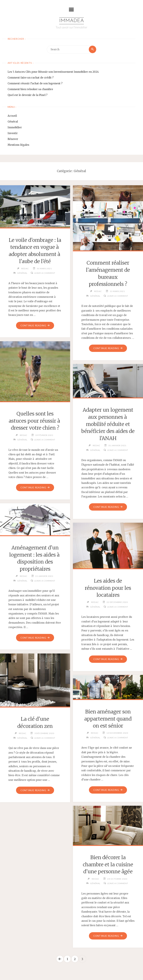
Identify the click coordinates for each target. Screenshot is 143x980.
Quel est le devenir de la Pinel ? (28, 95)
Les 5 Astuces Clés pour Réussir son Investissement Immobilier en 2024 (53, 72)
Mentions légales (18, 145)
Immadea (71, 21)
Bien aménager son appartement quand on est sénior (108, 719)
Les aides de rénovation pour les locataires (108, 588)
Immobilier (15, 127)
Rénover (13, 139)
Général (13, 122)
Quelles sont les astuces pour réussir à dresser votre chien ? (35, 421)
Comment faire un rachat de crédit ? (31, 78)
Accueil (12, 116)
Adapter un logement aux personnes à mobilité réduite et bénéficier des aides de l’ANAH (108, 424)
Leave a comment (45, 273)
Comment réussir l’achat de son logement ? (35, 83)
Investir (13, 133)
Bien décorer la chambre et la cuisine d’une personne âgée (108, 865)
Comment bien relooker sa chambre (30, 89)
